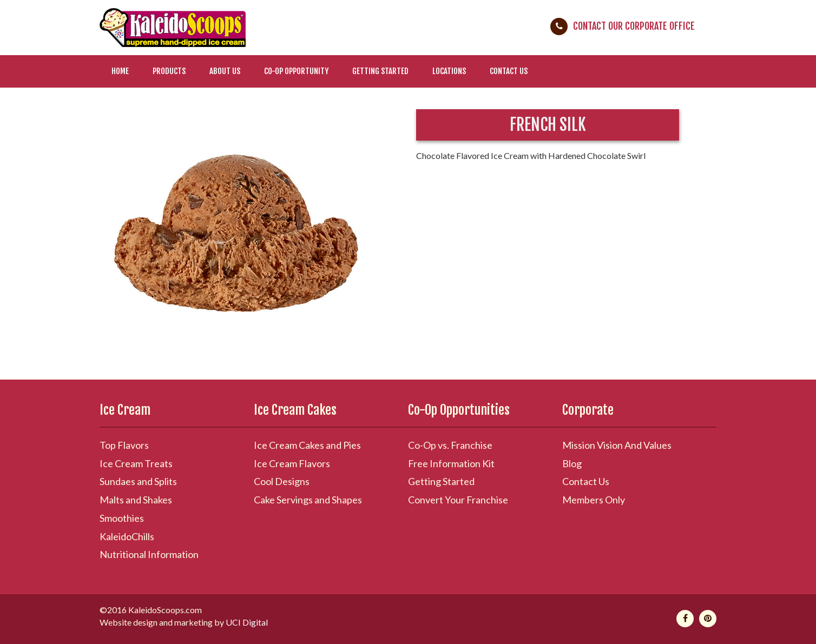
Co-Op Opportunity (296, 71)
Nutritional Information (149, 554)
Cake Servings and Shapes (308, 500)
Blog (572, 463)
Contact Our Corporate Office (634, 26)
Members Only (594, 500)
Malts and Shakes (136, 500)
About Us (225, 71)
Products (169, 71)
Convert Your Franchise (458, 500)
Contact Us (509, 71)
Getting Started (380, 71)
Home (120, 71)
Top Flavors (124, 445)
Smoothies (122, 518)
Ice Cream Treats (136, 463)
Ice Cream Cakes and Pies (307, 445)
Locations (449, 71)
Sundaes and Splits (138, 481)
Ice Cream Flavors (292, 463)
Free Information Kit (451, 463)
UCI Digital (247, 622)
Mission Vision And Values (617, 445)
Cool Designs (282, 481)
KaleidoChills (127, 536)
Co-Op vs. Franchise (450, 445)
